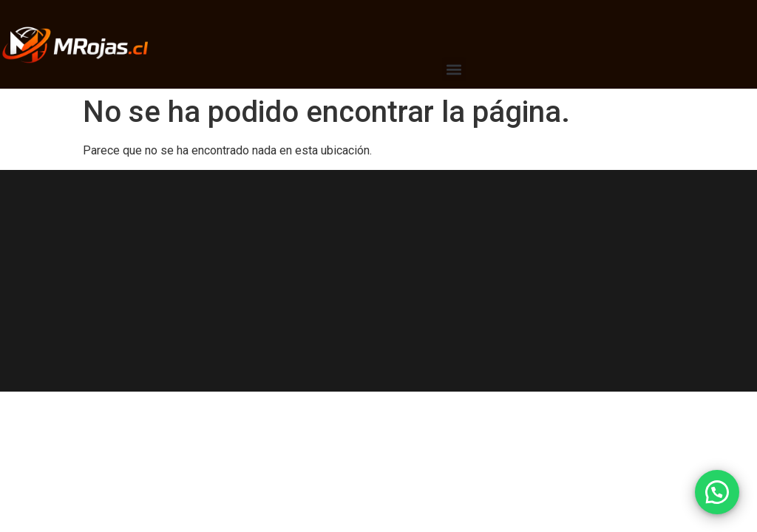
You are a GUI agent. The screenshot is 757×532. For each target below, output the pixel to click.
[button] (454, 69)
